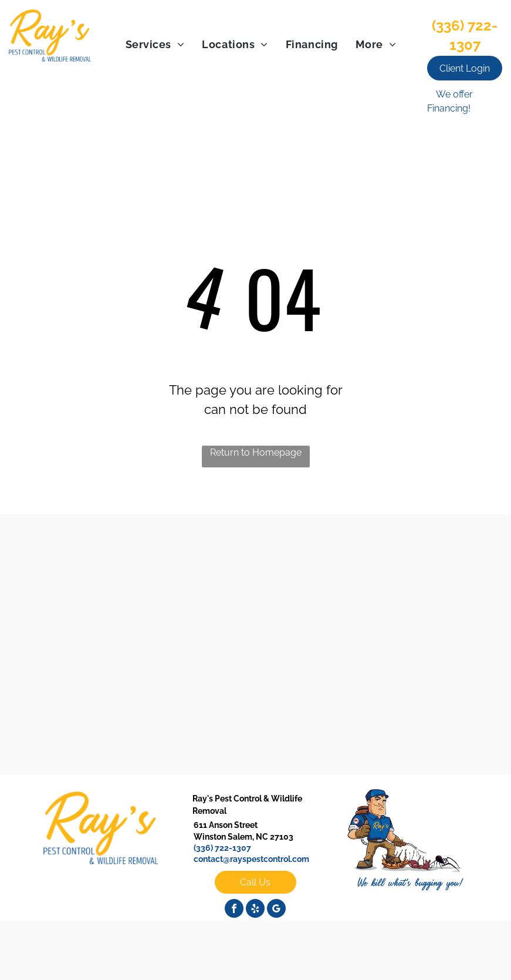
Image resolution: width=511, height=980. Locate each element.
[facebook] (234, 910)
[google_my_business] (276, 910)
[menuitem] (155, 44)
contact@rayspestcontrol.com (251, 859)
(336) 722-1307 (222, 848)
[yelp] (255, 910)
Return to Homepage (256, 452)
